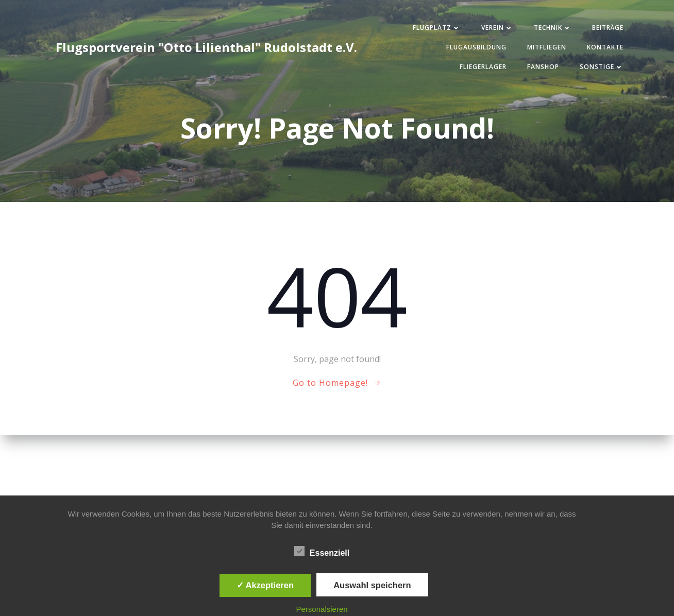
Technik (553, 28)
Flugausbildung (476, 47)
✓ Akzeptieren (265, 585)
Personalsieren (322, 609)
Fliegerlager (483, 67)
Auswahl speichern (372, 585)
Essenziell (322, 551)
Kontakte (605, 47)
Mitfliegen (547, 47)
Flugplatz (437, 28)
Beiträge (608, 28)
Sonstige (602, 67)
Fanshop (543, 67)
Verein (497, 28)
